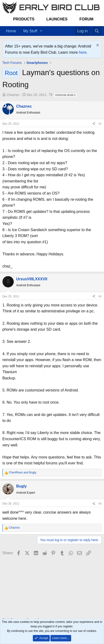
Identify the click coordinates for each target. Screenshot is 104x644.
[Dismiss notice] (97, 46)
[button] (41, 31)
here (83, 52)
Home (11, 31)
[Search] (97, 31)
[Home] (68, 28)
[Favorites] (72, 28)
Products (24, 19)
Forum (87, 19)
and (22, 472)
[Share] (94, 124)
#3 (100, 504)
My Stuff (30, 31)
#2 (100, 296)
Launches (57, 19)
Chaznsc (13, 95)
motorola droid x (65, 95)
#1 (100, 124)
